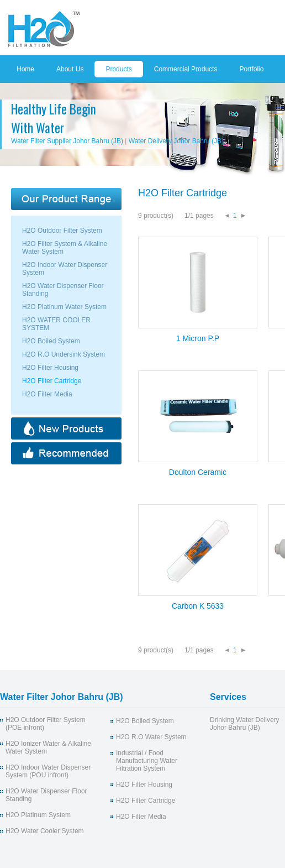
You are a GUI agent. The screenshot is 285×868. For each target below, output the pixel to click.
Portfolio (251, 69)
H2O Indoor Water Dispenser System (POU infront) (48, 771)
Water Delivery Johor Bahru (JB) (176, 141)
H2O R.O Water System (151, 737)
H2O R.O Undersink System (64, 354)
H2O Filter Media (47, 394)
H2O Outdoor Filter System (62, 231)
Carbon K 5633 (198, 606)
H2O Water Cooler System (45, 831)
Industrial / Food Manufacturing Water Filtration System (147, 761)
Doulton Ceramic (198, 472)
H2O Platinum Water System (64, 307)
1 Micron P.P (198, 338)
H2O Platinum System (38, 815)
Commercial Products (186, 69)
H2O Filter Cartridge (52, 381)
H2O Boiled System (51, 341)
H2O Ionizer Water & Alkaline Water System (48, 747)
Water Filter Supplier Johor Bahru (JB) (67, 141)
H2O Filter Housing (50, 368)
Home (25, 69)
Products (118, 69)
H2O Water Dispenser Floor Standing (46, 795)
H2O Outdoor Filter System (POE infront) (46, 724)
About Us (70, 69)
